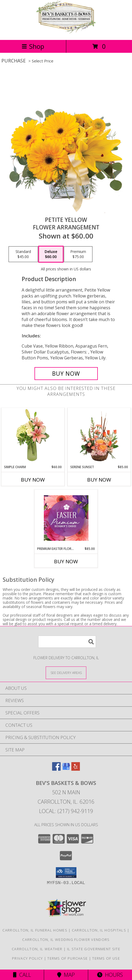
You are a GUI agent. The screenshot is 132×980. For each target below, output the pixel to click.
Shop (33, 46)
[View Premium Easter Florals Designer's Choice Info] (66, 518)
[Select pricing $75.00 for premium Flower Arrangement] (78, 254)
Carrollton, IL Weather (37, 949)
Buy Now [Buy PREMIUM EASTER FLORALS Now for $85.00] (66, 561)
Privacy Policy (27, 958)
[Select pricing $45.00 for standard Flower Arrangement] (23, 254)
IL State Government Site (94, 949)
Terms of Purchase (67, 958)
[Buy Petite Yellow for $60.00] (66, 374)
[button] (66, 873)
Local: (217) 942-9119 (66, 811)
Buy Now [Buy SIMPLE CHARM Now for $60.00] (33, 480)
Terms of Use (106, 958)
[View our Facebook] (56, 769)
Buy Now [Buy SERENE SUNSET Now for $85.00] (99, 480)
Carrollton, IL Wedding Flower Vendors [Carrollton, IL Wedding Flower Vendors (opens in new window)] (66, 940)
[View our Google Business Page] (66, 769)
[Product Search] (67, 642)
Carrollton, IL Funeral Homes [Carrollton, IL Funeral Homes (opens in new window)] (35, 930)
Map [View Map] (66, 975)
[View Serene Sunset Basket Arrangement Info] (99, 436)
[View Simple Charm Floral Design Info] (33, 436)
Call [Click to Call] (22, 975)
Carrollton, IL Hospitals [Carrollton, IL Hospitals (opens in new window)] (99, 930)
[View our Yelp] (76, 769)
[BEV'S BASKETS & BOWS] (66, 32)
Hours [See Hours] (110, 975)
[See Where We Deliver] (66, 672)
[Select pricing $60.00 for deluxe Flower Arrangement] (51, 254)
